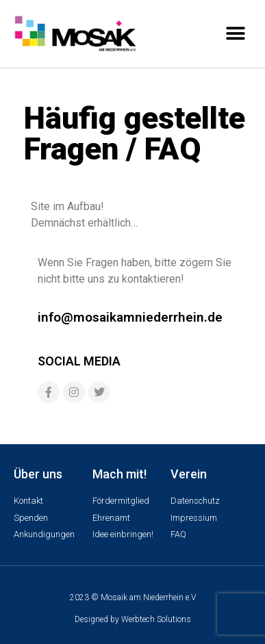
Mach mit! (119, 474)
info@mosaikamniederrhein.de (130, 317)
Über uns (38, 474)
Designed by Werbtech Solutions (133, 619)
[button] (236, 33)
